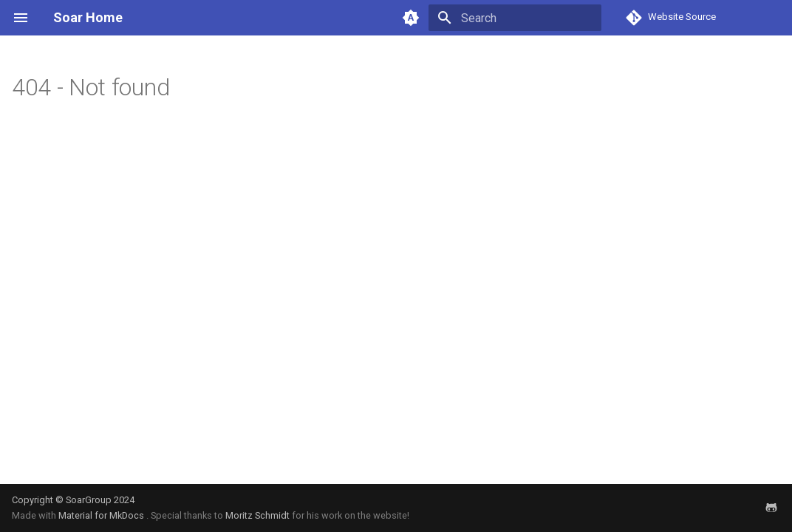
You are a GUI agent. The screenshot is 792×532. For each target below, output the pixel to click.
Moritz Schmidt (257, 515)
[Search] (515, 18)
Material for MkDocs (102, 515)
